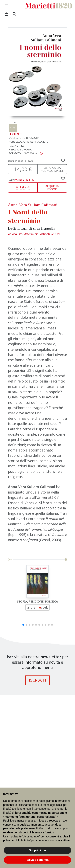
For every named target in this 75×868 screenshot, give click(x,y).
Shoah (46, 234)
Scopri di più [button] (37, 850)
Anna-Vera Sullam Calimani (33, 205)
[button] (26, 153)
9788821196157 (25, 180)
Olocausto (16, 234)
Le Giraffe (15, 129)
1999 (56, 234)
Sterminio (32, 234)
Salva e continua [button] (37, 860)
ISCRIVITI (37, 680)
